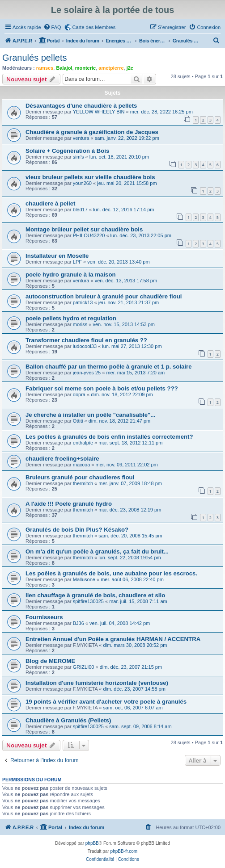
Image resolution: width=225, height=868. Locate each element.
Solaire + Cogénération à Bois (67, 151)
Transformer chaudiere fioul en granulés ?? (86, 340)
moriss (80, 324)
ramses (45, 68)
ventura (81, 138)
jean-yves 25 (87, 373)
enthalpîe (83, 443)
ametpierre (111, 68)
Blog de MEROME (50, 661)
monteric (85, 68)
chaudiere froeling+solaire (62, 459)
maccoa (82, 465)
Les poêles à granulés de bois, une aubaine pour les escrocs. (111, 573)
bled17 (80, 210)
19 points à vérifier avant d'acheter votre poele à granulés (106, 702)
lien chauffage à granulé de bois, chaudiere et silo (95, 595)
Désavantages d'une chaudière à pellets (81, 106)
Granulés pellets (35, 58)
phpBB (92, 843)
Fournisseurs (44, 617)
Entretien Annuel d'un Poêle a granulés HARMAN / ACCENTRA (113, 639)
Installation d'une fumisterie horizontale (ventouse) (97, 683)
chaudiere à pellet (50, 203)
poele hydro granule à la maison (71, 275)
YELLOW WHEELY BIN (99, 112)
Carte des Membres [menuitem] (94, 27)
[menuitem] (52, 27)
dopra (79, 394)
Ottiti (78, 421)
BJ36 (79, 623)
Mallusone (84, 579)
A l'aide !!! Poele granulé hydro (69, 504)
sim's (79, 157)
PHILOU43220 (89, 235)
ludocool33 (85, 346)
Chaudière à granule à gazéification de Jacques (92, 132)
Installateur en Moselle (57, 256)
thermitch (83, 483)
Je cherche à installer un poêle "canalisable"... (90, 415)
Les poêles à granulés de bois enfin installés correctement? (109, 437)
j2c (130, 68)
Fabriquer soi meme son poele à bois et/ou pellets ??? (102, 388)
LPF (77, 262)
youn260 (82, 183)
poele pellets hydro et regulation (71, 318)
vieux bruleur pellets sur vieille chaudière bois (90, 177)
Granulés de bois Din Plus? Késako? (77, 530)
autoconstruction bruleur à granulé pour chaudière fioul (104, 296)
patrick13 (83, 302)
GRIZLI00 (84, 667)
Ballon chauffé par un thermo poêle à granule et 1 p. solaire (109, 367)
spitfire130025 (88, 601)
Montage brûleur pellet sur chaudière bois (84, 229)
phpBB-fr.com (124, 851)
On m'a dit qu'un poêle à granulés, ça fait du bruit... (97, 551)
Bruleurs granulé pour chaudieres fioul (80, 477)
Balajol (64, 68)
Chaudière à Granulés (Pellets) (68, 720)
